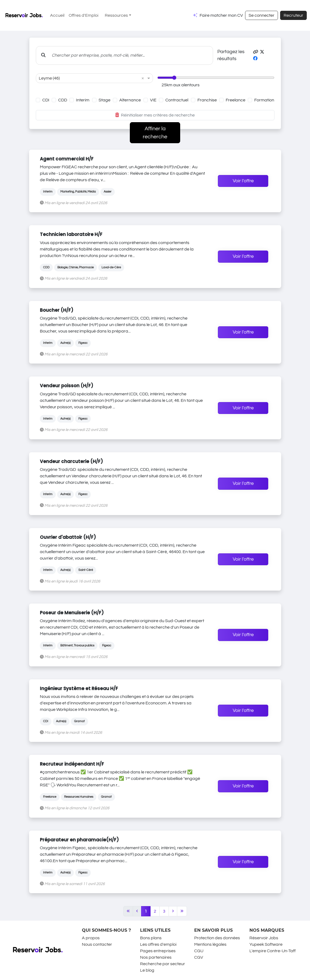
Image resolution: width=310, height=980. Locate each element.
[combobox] (89, 78)
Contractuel (177, 100)
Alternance (130, 100)
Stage (105, 100)
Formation (264, 100)
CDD (63, 100)
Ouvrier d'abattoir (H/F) (68, 537)
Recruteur (293, 15)
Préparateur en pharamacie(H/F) (79, 840)
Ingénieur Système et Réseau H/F (79, 688)
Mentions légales (210, 944)
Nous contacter (97, 944)
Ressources (116, 15)
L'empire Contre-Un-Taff (273, 951)
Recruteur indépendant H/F (72, 764)
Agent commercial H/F (67, 159)
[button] (256, 52)
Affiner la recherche (155, 133)
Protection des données (217, 938)
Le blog (147, 970)
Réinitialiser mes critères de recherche (155, 115)
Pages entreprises (158, 951)
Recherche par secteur (163, 964)
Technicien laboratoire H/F (71, 234)
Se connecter (262, 15)
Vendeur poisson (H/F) (67, 386)
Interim (83, 100)
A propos (91, 938)
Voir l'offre (243, 181)
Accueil (57, 15)
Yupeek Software (266, 944)
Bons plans (151, 938)
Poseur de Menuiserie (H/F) (72, 613)
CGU (199, 951)
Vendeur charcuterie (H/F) (71, 461)
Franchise (207, 100)
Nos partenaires (156, 957)
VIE (153, 100)
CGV (199, 957)
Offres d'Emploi (83, 15)
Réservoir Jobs (264, 938)
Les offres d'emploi (158, 944)
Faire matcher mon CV (221, 15)
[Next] (173, 911)
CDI (46, 100)
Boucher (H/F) (57, 310)
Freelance (236, 100)
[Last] (182, 911)
